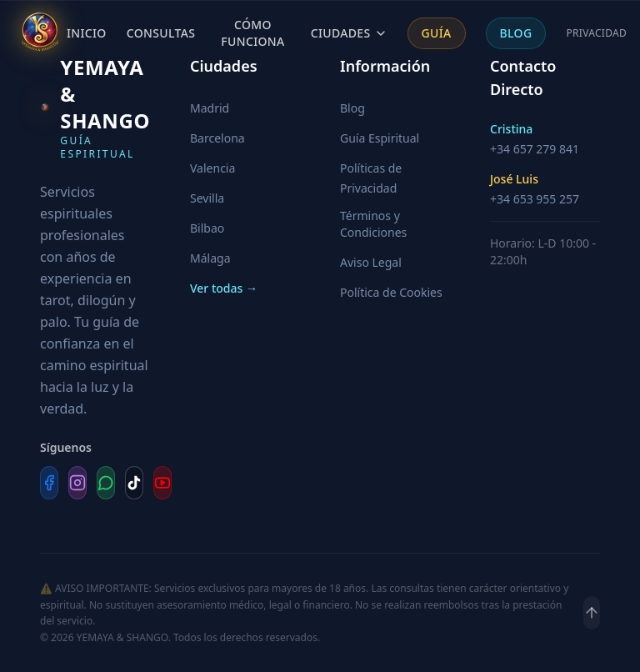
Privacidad (596, 33)
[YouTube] (162, 483)
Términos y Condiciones (373, 224)
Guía (437, 33)
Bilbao (207, 228)
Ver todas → (224, 288)
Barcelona (217, 138)
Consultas (161, 33)
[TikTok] (134, 483)
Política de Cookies (391, 292)
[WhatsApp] (106, 483)
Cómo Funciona (252, 33)
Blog (516, 33)
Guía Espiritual (380, 138)
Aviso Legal (371, 262)
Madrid (210, 108)
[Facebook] (49, 483)
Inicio (87, 33)
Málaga (210, 258)
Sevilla (207, 198)
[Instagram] (77, 483)
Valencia (212, 168)
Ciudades (349, 33)
